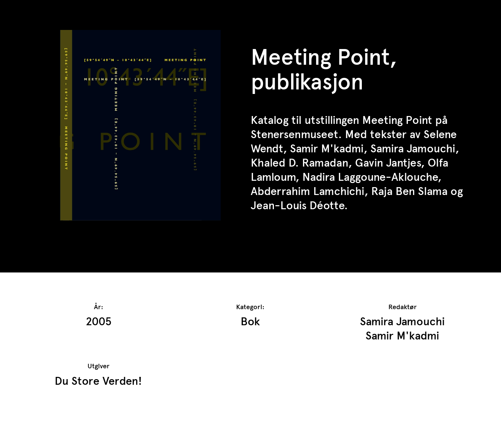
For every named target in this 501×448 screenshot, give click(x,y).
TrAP (42, 11)
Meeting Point (397, 120)
